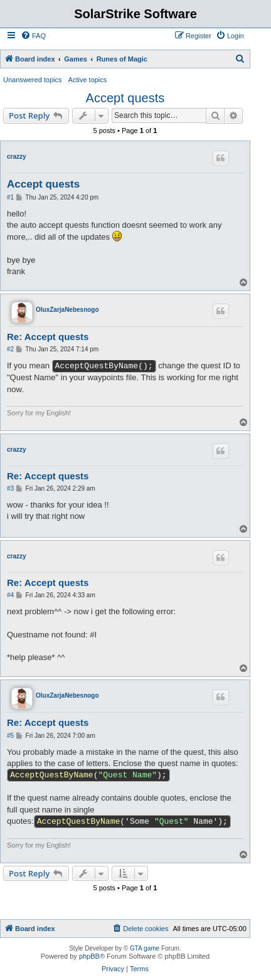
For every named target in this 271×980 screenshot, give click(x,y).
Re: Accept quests (48, 337)
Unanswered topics (33, 80)
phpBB (89, 956)
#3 (10, 488)
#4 (10, 595)
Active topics (88, 80)
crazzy (17, 157)
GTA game (145, 948)
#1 (10, 197)
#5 (10, 736)
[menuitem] (33, 36)
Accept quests (125, 98)
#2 (10, 349)
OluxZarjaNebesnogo (67, 310)
